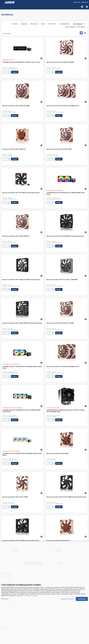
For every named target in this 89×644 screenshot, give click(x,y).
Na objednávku (65, 24)
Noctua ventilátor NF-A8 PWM (57, 453)
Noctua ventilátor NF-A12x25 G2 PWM (16, 106)
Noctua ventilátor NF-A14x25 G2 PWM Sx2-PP (63, 106)
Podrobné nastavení (68, 596)
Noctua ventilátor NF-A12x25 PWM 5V (16, 236)
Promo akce (52, 24)
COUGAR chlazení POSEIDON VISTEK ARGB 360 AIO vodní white (22, 454)
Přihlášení (85, 2)
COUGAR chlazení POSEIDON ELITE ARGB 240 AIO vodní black (66, 193)
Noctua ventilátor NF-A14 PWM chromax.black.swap (21, 193)
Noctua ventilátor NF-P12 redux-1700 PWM (62, 280)
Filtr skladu (80, 27)
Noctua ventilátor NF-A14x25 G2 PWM (60, 62)
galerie (81, 33)
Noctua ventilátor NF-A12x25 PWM (59, 149)
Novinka (15, 24)
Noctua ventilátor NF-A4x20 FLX (14, 149)
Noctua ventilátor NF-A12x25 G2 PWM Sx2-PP (63, 367)
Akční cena (34, 24)
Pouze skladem (70, 27)
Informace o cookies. (31, 593)
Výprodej (24, 24)
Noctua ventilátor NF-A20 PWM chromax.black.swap (65, 236)
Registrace (77, 2)
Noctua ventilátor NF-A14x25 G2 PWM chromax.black (21, 280)
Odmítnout (5, 596)
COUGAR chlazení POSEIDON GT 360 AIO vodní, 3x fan (21, 62)
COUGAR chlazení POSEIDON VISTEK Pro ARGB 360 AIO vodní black (21, 411)
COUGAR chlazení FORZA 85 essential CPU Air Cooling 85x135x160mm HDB (65, 411)
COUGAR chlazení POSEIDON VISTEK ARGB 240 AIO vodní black (22, 367)
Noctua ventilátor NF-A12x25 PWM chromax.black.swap (22, 323)
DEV (10, 2)
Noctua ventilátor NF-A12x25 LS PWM (60, 323)
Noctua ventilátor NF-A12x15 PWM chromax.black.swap (66, 497)
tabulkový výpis (85, 33)
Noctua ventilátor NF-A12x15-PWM (15, 497)
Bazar (43, 24)
